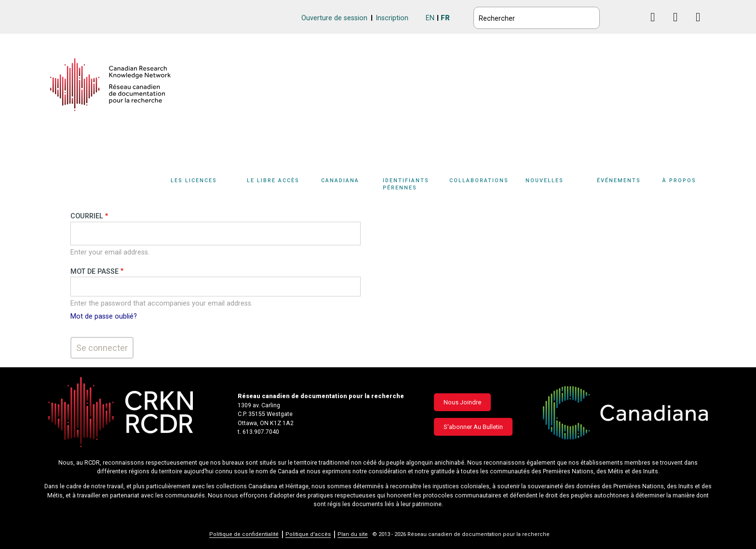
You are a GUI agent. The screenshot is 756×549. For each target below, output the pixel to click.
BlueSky (634, 17)
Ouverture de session (334, 18)
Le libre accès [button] (273, 181)
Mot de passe (94, 272)
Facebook (656, 26)
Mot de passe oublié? (104, 316)
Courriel (87, 216)
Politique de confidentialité (244, 534)
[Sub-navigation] (199, 186)
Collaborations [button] (479, 181)
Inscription (392, 18)
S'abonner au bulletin (473, 427)
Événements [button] (619, 181)
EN (430, 18)
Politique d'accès (308, 534)
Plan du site (353, 534)
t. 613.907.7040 (258, 432)
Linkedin (679, 26)
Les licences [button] (194, 181)
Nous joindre (462, 402)
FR (445, 18)
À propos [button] (679, 181)
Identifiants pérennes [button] (406, 184)
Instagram (702, 26)
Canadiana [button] (340, 181)
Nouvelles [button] (545, 181)
